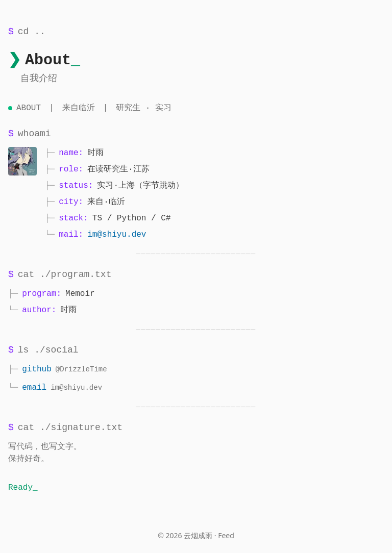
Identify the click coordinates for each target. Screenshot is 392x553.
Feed (226, 535)
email (34, 388)
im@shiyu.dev (117, 235)
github (37, 369)
